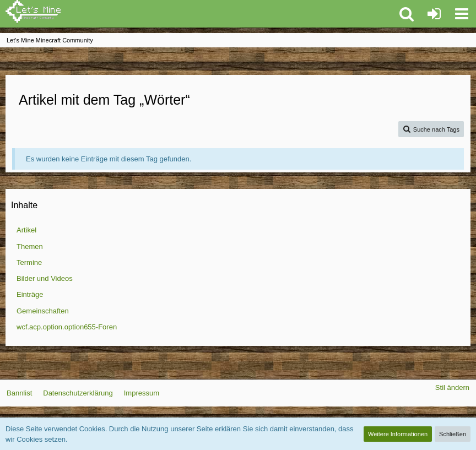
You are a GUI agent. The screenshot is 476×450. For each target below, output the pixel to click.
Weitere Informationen (398, 434)
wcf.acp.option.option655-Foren (67, 327)
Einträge (30, 294)
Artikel (26, 230)
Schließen (453, 434)
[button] (462, 14)
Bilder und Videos (45, 278)
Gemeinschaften (43, 311)
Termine (29, 262)
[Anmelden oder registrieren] (434, 14)
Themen (30, 246)
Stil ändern (452, 387)
